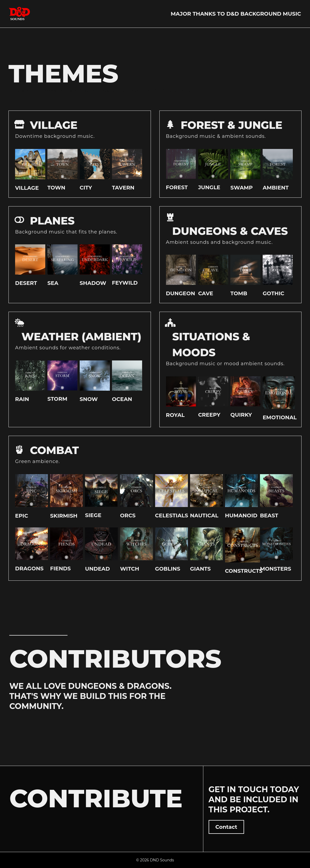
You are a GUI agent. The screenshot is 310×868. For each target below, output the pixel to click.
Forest (177, 187)
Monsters (276, 569)
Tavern (123, 188)
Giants (200, 569)
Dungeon (181, 293)
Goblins (168, 569)
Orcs (128, 515)
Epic (22, 516)
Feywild (125, 283)
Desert (26, 283)
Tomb (239, 293)
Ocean (122, 399)
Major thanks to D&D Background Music (236, 14)
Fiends (60, 569)
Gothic (273, 293)
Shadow (93, 283)
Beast (269, 515)
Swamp (241, 188)
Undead (97, 569)
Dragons (29, 569)
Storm (57, 399)
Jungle (209, 187)
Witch (129, 569)
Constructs (244, 571)
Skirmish (64, 516)
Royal (175, 415)
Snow (89, 399)
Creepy (209, 415)
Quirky (241, 415)
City (86, 188)
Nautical (204, 515)
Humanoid (241, 515)
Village (27, 188)
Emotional (280, 417)
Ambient (276, 188)
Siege (93, 515)
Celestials (172, 515)
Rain (22, 399)
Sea (53, 283)
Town (56, 188)
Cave (206, 293)
